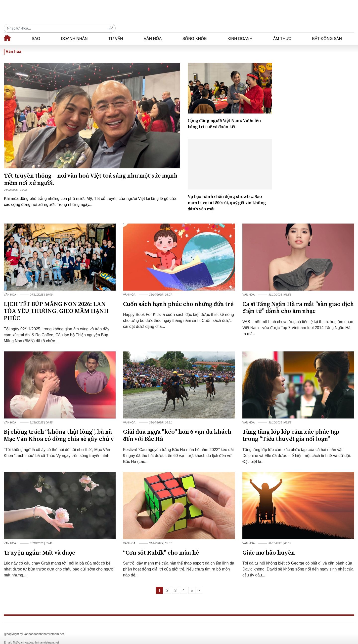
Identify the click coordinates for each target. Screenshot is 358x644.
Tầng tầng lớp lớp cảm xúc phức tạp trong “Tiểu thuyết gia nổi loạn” (291, 427)
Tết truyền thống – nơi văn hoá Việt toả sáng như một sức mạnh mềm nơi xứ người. (91, 171)
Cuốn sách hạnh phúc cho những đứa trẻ (178, 296)
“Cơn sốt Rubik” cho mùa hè (161, 544)
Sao (36, 30)
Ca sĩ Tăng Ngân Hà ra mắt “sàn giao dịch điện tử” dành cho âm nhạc (298, 299)
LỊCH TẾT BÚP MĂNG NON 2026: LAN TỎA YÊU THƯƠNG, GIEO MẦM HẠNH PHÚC (56, 303)
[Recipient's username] (298, 12)
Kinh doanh (240, 30)
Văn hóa (153, 30)
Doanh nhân (74, 30)
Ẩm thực (282, 30)
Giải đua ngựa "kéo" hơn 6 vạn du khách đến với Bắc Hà (177, 427)
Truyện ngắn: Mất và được (39, 544)
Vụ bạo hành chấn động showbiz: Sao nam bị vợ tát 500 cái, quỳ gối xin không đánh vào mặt (227, 194)
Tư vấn (116, 30)
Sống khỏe (195, 30)
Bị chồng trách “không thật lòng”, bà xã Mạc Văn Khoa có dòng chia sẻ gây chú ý (59, 427)
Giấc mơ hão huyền (269, 544)
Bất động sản (327, 30)
